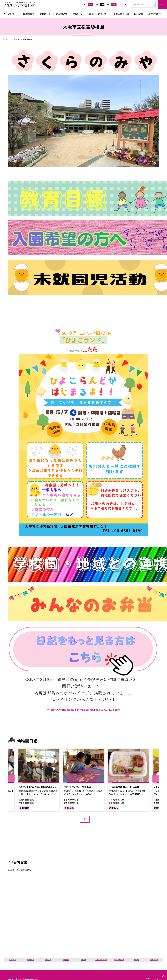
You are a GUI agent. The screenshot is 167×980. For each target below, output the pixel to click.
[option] (39, 780)
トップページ (12, 14)
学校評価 (77, 14)
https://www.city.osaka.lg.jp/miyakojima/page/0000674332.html (83, 710)
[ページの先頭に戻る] (164, 977)
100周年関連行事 (120, 14)
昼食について (155, 14)
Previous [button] (11, 779)
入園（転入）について (97, 14)
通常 (90, 5)
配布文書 (139, 14)
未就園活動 (62, 14)
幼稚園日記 (45, 14)
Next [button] (156, 779)
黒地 (102, 5)
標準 (114, 5)
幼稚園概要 (29, 14)
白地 (96, 5)
